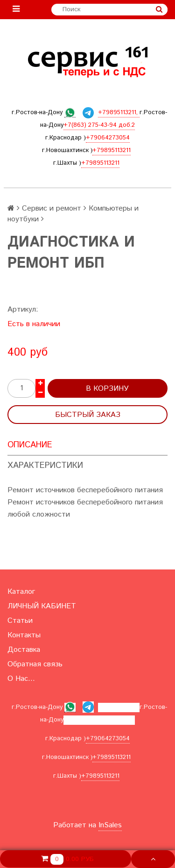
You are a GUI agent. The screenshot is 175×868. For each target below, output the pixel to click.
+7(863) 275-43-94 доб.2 (99, 125)
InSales (110, 825)
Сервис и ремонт (52, 208)
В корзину (107, 389)
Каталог (21, 592)
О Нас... (21, 679)
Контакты (24, 635)
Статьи (20, 621)
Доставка (24, 650)
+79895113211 (112, 150)
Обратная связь (35, 664)
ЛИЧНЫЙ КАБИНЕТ (42, 606)
